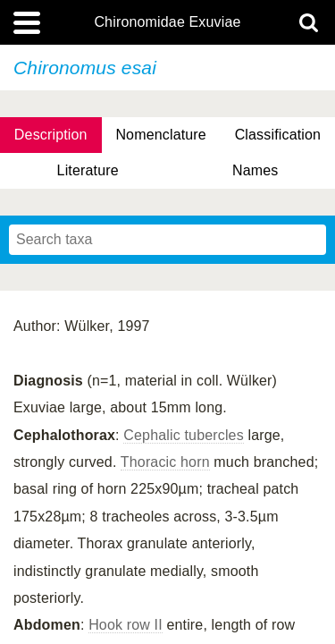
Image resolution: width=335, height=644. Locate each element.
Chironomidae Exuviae (167, 22)
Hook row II (126, 625)
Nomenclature (161, 135)
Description (51, 135)
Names (255, 170)
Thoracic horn (165, 462)
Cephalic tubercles (184, 435)
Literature (88, 170)
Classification (278, 135)
